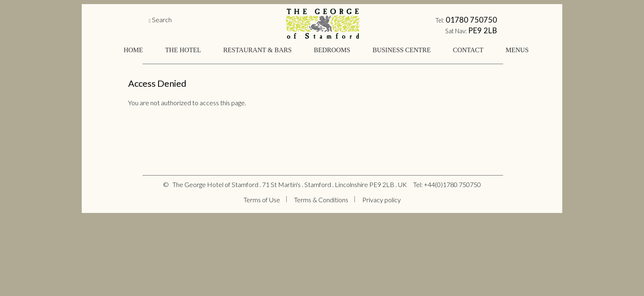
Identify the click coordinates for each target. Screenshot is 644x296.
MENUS (517, 50)
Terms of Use (262, 200)
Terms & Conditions (321, 200)
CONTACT (468, 50)
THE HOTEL (183, 50)
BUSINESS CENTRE (402, 50)
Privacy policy (382, 200)
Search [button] (162, 20)
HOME (133, 50)
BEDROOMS (332, 50)
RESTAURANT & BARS (258, 50)
